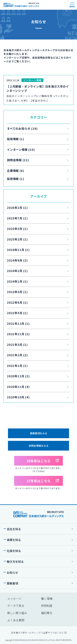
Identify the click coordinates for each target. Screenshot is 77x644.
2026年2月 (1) (17, 208)
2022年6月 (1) (17, 302)
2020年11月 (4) (18, 387)
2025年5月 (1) (17, 229)
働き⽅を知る (15, 562)
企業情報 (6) (16, 171)
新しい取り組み (17, 613)
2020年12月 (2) (18, 376)
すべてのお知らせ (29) (22, 128)
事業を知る (14, 540)
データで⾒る (16, 606)
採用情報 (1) (16, 139)
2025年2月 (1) (17, 239)
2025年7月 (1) (17, 218)
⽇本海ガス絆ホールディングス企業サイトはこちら (38, 633)
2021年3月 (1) (17, 345)
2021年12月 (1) (18, 324)
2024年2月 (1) (17, 271)
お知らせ (12, 573)
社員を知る (14, 551)
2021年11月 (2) (18, 334)
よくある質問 (16, 620)
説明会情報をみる (39, 446)
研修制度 (47, 606)
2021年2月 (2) (17, 355)
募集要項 (12, 583)
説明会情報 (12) (18, 160)
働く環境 (47, 599)
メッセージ (14, 599)
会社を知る (14, 529)
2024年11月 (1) (18, 250)
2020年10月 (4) (18, 397)
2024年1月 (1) (17, 281)
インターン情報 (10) (21, 150)
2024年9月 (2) (17, 260)
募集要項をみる (39, 433)
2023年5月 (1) (17, 292)
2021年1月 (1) (17, 366)
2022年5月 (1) (17, 313)
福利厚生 (47, 613)
